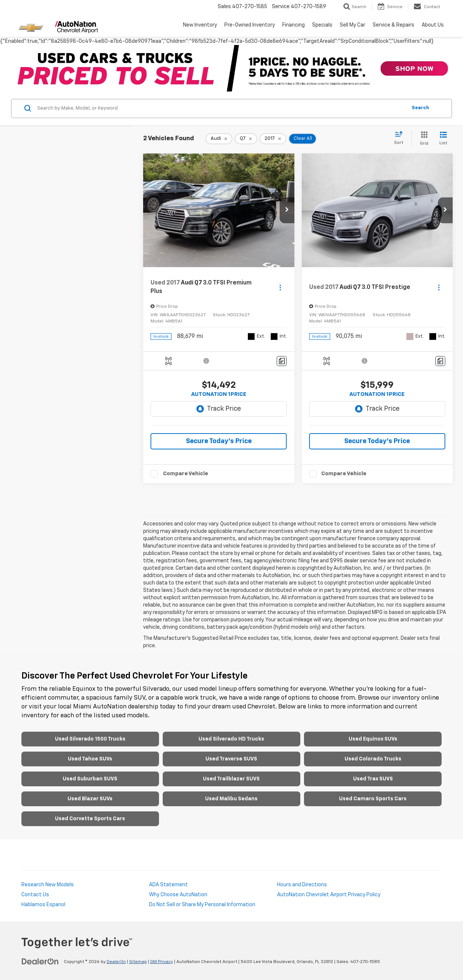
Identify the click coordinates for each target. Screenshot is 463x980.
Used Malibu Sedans (231, 799)
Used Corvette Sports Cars (90, 819)
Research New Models (48, 885)
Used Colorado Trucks (373, 759)
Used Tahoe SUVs (90, 759)
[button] (287, 210)
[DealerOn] (40, 962)
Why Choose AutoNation (178, 895)
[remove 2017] (273, 139)
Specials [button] (322, 25)
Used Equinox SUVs (373, 739)
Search (420, 108)
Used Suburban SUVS (90, 779)
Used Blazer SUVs (90, 799)
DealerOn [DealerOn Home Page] (116, 962)
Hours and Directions (302, 885)
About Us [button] (433, 25)
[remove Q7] (246, 139)
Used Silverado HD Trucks (231, 739)
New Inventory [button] (200, 25)
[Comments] (282, 361)
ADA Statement (168, 885)
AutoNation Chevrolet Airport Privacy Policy (329, 895)
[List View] (443, 139)
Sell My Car (353, 25)
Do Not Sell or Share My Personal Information (202, 905)
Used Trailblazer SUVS (231, 779)
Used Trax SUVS (373, 779)
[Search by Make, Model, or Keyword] (221, 108)
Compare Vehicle (186, 474)
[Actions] (280, 287)
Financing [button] (293, 25)
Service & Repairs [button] (393, 25)
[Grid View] (423, 139)
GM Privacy (162, 962)
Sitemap (138, 962)
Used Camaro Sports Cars (373, 799)
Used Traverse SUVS (231, 759)
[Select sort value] (401, 138)
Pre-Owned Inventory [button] (250, 25)
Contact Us (35, 895)
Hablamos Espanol (43, 905)
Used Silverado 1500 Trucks (90, 739)
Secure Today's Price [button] (219, 441)
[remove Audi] (219, 139)
